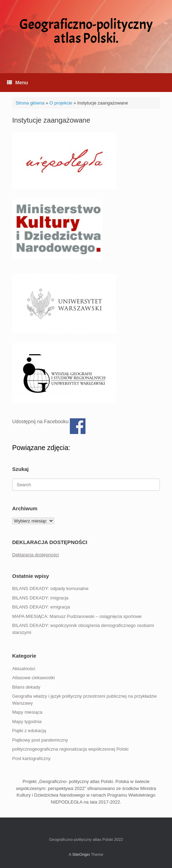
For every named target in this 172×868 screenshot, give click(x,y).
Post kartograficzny (31, 758)
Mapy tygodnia (27, 722)
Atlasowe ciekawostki (34, 678)
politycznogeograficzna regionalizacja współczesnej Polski (70, 749)
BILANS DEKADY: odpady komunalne (50, 588)
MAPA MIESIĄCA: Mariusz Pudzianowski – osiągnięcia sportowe (77, 616)
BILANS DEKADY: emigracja (41, 607)
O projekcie (61, 103)
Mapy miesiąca (27, 712)
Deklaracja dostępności (35, 555)
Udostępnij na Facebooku (78, 426)
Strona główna (30, 103)
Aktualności (24, 669)
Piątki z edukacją (29, 731)
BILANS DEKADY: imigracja (40, 598)
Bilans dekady (26, 687)
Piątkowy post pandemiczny (40, 740)
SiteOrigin (81, 854)
